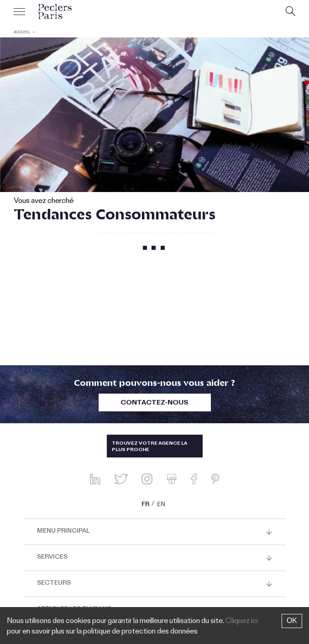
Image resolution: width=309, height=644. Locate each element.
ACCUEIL (22, 33)
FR (145, 505)
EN (161, 505)
